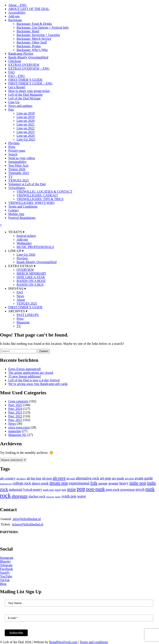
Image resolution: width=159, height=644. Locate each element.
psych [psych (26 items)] (140, 489)
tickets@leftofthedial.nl (28, 524)
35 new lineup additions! (25, 376)
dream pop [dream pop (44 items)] (59, 483)
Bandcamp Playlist (21, 54)
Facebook (6, 569)
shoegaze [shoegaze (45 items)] (20, 496)
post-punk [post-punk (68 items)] (95, 489)
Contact (13, 210)
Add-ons (14, 16)
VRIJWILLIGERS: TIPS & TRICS (40, 199)
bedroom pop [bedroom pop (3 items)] (6, 484)
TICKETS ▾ (16, 232)
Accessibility (17, 13)
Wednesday (24, 243)
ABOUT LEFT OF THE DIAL (29, 9)
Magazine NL (17, 435)
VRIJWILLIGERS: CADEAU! (37, 195)
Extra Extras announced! (25, 369)
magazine (15, 431)
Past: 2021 (15, 420)
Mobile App (16, 214)
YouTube (6, 576)
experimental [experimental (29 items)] (79, 483)
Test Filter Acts (18, 165)
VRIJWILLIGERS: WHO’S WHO (31, 203)
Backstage (15, 20)
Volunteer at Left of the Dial (27, 184)
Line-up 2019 (26, 117)
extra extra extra (19, 427)
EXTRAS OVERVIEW (24, 65)
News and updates (20, 106)
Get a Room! (17, 87)
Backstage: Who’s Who (32, 50)
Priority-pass (17, 151)
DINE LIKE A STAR (31, 277)
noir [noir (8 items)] (64, 490)
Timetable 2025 (19, 173)
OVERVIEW (25, 270)
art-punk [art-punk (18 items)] (118, 478)
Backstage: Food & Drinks (34, 24)
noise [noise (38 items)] (72, 489)
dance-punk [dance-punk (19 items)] (40, 483)
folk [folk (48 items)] (94, 483)
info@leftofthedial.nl (26, 519)
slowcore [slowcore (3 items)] (50, 497)
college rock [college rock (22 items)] (22, 483)
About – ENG (17, 5)
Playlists (14, 143)
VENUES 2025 (19, 180)
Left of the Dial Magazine (25, 95)
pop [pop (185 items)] (81, 489)
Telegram (6, 565)
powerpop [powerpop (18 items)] (127, 490)
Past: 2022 (15, 416)
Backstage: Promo (29, 46)
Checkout (15, 61)
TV (10, 177)
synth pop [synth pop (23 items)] (69, 496)
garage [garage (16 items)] (103, 483)
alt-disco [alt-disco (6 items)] (21, 479)
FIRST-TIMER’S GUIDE (25, 80)
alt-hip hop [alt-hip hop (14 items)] (34, 478)
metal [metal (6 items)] (58, 490)
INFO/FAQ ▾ (17, 289)
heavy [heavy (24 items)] (124, 483)
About (21, 300)
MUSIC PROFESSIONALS (35, 247)
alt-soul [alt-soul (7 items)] (71, 479)
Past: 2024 (15, 409)
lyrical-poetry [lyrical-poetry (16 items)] (33, 490)
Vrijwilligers (17, 188)
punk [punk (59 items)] (150, 489)
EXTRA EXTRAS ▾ (22, 266)
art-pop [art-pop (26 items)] (105, 478)
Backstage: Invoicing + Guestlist (38, 35)
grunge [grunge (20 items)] (113, 483)
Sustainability (17, 162)
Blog (3, 584)
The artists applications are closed (31, 373)
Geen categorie (18, 401)
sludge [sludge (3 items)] (58, 497)
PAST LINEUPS (28, 315)
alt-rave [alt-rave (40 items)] (59, 478)
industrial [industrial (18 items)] (16, 490)
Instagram (7, 558)
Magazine (23, 322)
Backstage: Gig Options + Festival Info (43, 27)
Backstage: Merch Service (34, 39)
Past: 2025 (15, 405)
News (20, 296)
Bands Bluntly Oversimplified (28, 57)
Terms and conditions (94, 642)
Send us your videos (22, 158)
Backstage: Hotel (28, 31)
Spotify (5, 573)
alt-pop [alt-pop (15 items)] (47, 478)
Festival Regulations (22, 218)
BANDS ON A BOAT (31, 281)
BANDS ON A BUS (30, 285)
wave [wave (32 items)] (81, 496)
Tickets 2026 (17, 169)
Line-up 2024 (26, 136)
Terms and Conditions (23, 206)
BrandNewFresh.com (63, 642)
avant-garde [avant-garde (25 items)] (144, 478)
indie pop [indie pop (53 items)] (138, 483)
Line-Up (14, 102)
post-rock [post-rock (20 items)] (113, 489)
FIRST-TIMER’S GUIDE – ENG (30, 83)
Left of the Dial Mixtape (24, 98)
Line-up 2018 (26, 113)
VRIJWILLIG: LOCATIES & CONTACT (44, 192)
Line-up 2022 (26, 128)
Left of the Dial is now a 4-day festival (34, 380)
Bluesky (5, 561)
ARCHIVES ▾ (18, 311)
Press (12, 147)
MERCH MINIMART (31, 273)
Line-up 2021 (26, 124)
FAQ (11, 72)
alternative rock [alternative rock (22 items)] (87, 478)
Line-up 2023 (26, 132)
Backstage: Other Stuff (32, 42)
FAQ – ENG (17, 76)
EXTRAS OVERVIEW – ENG (29, 68)
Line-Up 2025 (26, 139)
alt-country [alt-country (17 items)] (8, 478)
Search (13, 154)
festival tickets (26, 236)
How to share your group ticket (29, 91)
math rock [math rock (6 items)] (49, 490)
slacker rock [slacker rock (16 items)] (37, 496)
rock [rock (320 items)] (5, 495)
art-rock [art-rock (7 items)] (129, 479)
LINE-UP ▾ (16, 251)
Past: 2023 (15, 412)
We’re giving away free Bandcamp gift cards (38, 384)
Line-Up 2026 (26, 255)
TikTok (5, 580)
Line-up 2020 (26, 121)
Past (11, 110)
